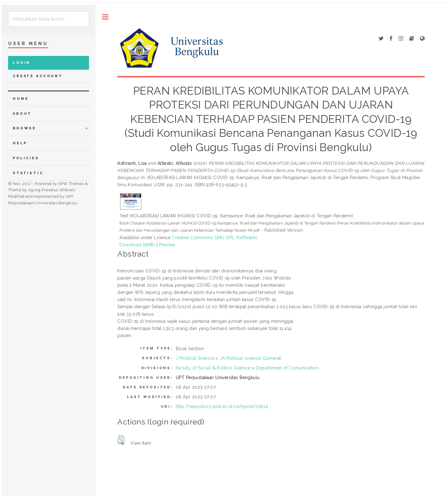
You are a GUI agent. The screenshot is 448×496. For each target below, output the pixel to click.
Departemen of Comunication (287, 368)
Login (22, 63)
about (22, 114)
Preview (167, 245)
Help (20, 143)
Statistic (28, 173)
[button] (121, 440)
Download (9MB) (137, 245)
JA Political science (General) (251, 358)
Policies (26, 158)
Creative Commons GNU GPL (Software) (214, 238)
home (21, 99)
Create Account (38, 76)
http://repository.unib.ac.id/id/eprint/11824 (222, 406)
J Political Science (195, 358)
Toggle (105, 17)
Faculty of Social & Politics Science (213, 368)
